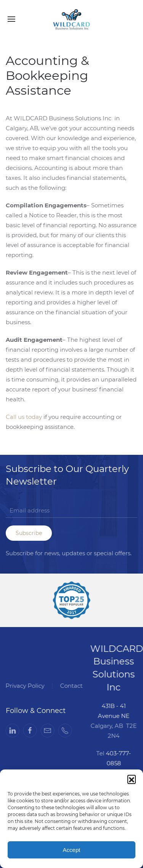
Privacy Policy (24, 686)
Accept (72, 850)
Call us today (24, 417)
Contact (71, 686)
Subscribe (29, 533)
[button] (132, 779)
